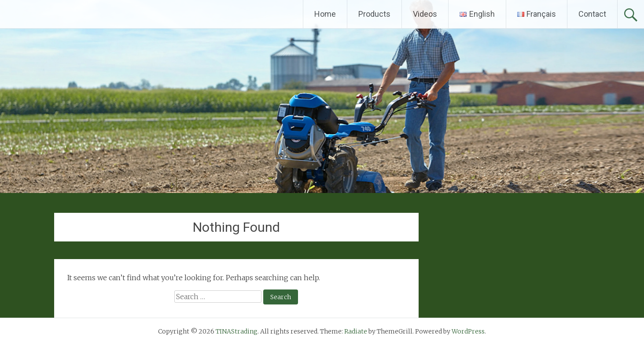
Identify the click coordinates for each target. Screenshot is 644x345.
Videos (425, 14)
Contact (592, 14)
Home (325, 14)
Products (374, 14)
